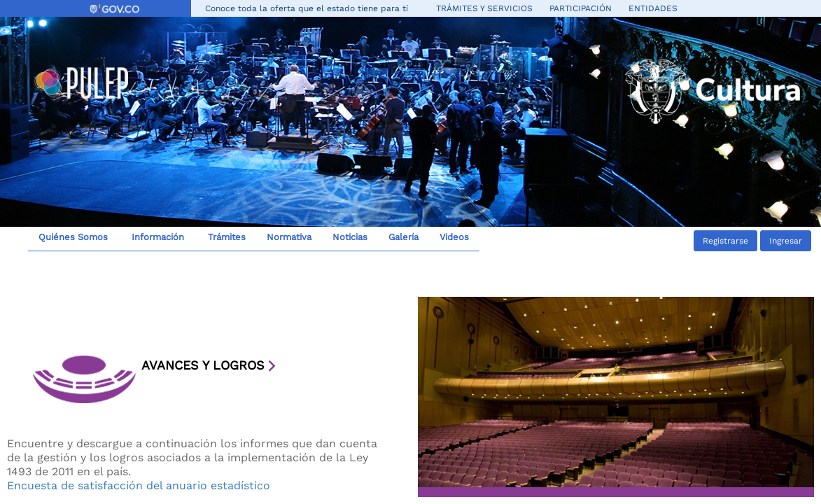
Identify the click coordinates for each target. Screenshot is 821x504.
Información (156, 237)
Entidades (653, 8)
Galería (404, 237)
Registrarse (725, 241)
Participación (581, 8)
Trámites (225, 237)
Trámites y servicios (484, 8)
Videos (454, 237)
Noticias (350, 237)
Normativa (289, 237)
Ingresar (786, 241)
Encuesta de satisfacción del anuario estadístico (139, 485)
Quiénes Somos (73, 237)
